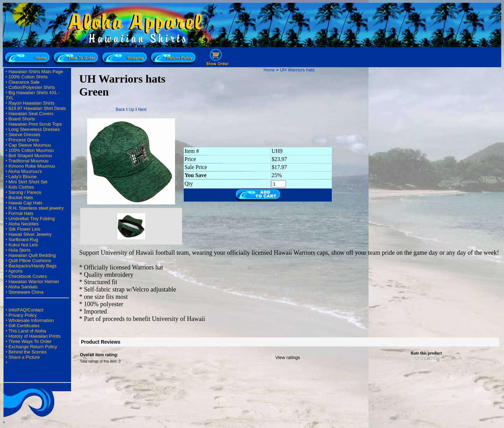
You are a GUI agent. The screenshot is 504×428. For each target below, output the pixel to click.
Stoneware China (26, 292)
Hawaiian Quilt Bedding (32, 255)
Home (269, 70)
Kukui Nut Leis (23, 245)
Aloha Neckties (23, 224)
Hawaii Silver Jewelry (30, 234)
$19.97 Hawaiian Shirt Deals (37, 108)
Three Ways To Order (30, 341)
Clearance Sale (24, 82)
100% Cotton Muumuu (31, 150)
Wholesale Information (31, 320)
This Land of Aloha (27, 331)
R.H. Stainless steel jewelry (36, 208)
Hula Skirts (19, 250)
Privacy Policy (23, 315)
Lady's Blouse (23, 177)
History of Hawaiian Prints (34, 336)
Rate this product (426, 353)
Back (120, 110)
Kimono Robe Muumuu (32, 166)
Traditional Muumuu (28, 161)
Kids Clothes (21, 187)
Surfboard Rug (23, 240)
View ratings (288, 357)
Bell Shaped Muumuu (30, 156)
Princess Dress (24, 140)
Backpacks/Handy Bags (32, 266)
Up (131, 110)
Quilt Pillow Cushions (30, 261)
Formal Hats (21, 213)
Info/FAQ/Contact (26, 310)
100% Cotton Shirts (28, 77)
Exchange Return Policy (33, 347)
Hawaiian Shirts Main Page (36, 72)
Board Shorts (22, 119)
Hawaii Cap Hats (25, 203)
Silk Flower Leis (24, 229)
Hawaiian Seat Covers (31, 114)
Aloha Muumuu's (25, 171)
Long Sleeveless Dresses (34, 129)
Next (142, 110)
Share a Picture (24, 357)
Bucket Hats (21, 198)
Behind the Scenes (27, 352)
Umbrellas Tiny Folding (31, 219)
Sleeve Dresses (24, 135)
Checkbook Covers (28, 276)
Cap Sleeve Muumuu (30, 145)
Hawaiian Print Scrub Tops (35, 124)
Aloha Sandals (23, 287)
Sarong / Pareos (25, 192)
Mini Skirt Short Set (28, 182)
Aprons (15, 271)
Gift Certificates (24, 326)
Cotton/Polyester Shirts (32, 87)
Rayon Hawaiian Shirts (31, 103)
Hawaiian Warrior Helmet (34, 282)
